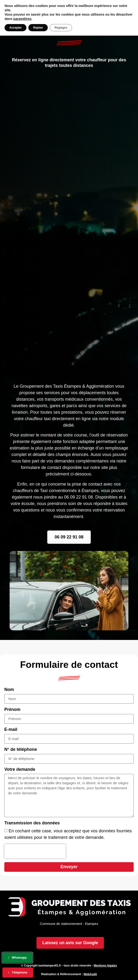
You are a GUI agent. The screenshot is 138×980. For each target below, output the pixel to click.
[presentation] (35, 851)
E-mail (11, 730)
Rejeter (38, 28)
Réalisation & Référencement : (69, 974)
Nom (9, 690)
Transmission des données (32, 823)
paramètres (23, 19)
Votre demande (20, 769)
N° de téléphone (21, 749)
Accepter (15, 28)
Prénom (12, 710)
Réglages (61, 28)
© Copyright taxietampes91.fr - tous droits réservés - (69, 966)
